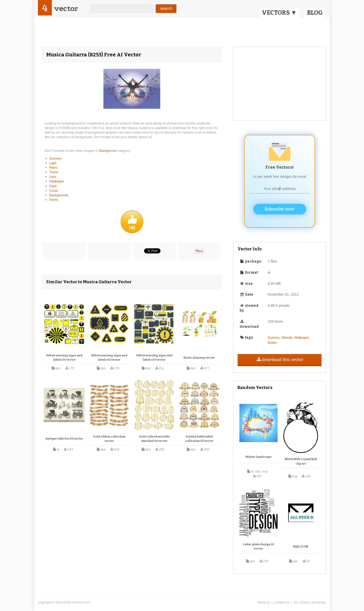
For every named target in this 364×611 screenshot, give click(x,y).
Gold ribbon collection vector (109, 439)
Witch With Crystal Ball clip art (301, 461)
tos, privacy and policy (310, 602)
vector (66, 8)
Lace (53, 177)
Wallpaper (57, 181)
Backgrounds (59, 195)
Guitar (272, 343)
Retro (53, 168)
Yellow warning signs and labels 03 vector (154, 358)
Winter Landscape (258, 457)
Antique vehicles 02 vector (64, 439)
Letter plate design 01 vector (259, 547)
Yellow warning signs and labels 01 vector (64, 358)
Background (108, 151)
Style (53, 186)
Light (53, 163)
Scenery (55, 158)
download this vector (279, 360)
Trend (53, 172)
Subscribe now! (280, 209)
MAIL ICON (301, 547)
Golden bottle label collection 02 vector (199, 439)
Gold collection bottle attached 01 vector (154, 439)
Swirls (54, 200)
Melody (287, 337)
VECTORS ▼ (279, 13)
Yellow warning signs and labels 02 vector (109, 358)
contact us (282, 602)
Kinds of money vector (199, 358)
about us (263, 602)
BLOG (315, 13)
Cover (54, 191)
